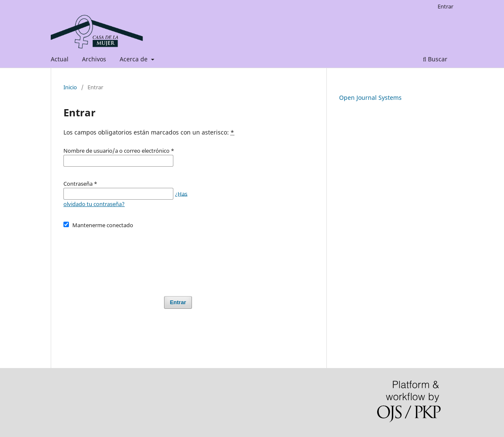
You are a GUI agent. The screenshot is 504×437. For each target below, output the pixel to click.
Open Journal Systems (370, 98)
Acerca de (134, 59)
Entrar (445, 6)
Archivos (94, 59)
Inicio (70, 87)
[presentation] (128, 258)
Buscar (435, 59)
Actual (60, 59)
